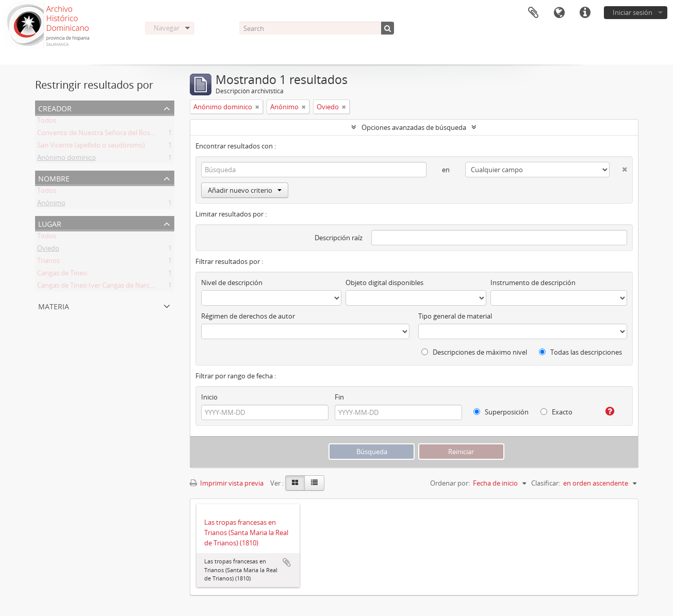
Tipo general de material (455, 316)
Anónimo (51, 205)
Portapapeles (533, 13)
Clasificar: (546, 483)
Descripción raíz (339, 238)
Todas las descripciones (580, 352)
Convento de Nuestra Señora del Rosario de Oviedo (116, 135)
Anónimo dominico (67, 159)
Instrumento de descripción (533, 282)
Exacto (556, 412)
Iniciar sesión (633, 12)
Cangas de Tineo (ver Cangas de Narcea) (98, 287)
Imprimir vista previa (227, 483)
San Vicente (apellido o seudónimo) (91, 147)
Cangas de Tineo (62, 275)
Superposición (501, 412)
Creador (55, 107)
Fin (339, 397)
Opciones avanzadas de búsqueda (414, 127)
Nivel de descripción (232, 282)
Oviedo (48, 250)
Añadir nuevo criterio (245, 190)
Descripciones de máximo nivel (474, 352)
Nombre (54, 178)
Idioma (559, 13)
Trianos (48, 262)
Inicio (209, 397)
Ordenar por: (450, 483)
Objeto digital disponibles (384, 282)
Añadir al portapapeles (287, 562)
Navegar (167, 28)
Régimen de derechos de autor (248, 316)
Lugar (50, 223)
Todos (47, 122)
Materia (54, 305)
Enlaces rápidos (585, 13)
